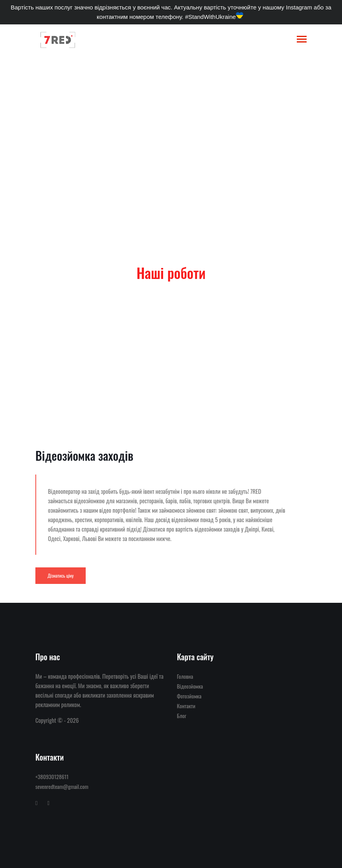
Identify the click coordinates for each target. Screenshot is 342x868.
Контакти (186, 706)
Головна (57, 162)
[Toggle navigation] (302, 40)
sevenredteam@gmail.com (62, 786)
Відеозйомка (88, 162)
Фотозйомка (189, 696)
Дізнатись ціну (61, 575)
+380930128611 (52, 777)
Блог (182, 716)
